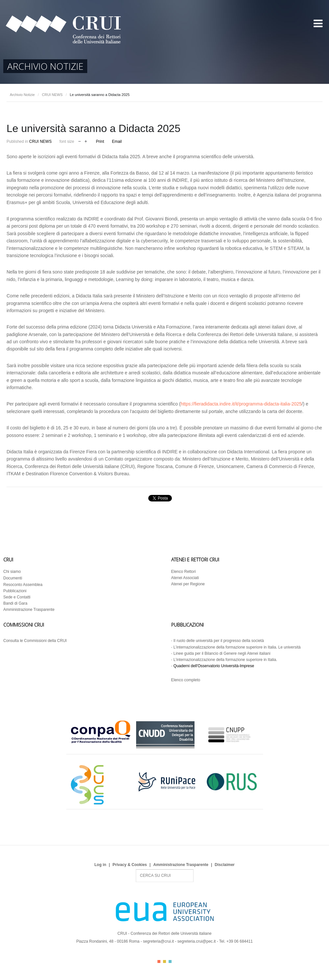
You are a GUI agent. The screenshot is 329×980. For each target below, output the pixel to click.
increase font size (86, 141)
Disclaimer (225, 865)
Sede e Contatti (17, 597)
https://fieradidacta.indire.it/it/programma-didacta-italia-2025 (241, 404)
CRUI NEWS (52, 95)
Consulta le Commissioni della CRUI (35, 641)
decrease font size (80, 141)
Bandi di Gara (15, 603)
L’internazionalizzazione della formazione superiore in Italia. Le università (237, 647)
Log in (100, 865)
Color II (164, 961)
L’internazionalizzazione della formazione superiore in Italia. (225, 660)
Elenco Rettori (184, 572)
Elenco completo (186, 680)
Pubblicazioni (15, 591)
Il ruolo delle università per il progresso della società (219, 641)
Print (100, 141)
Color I (159, 961)
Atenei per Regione (188, 584)
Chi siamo (12, 572)
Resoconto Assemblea (23, 585)
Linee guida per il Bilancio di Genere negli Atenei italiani (222, 653)
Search (136, 869)
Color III (170, 961)
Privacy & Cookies (130, 865)
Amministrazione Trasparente (29, 610)
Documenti (13, 578)
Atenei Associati (185, 578)
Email (117, 141)
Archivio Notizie (22, 95)
